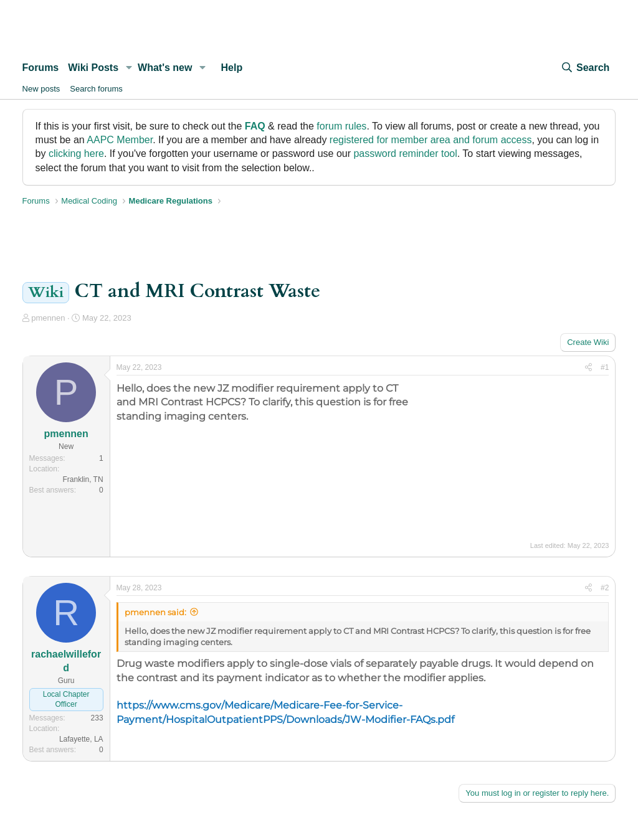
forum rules (341, 126)
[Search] (585, 68)
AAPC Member (120, 140)
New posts (41, 89)
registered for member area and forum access (431, 140)
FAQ (255, 126)
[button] (129, 68)
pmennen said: (155, 612)
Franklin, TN (83, 479)
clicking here (76, 153)
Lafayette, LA (81, 739)
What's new (165, 68)
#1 (605, 367)
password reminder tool (405, 153)
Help (232, 68)
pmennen (48, 318)
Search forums (96, 89)
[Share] (588, 368)
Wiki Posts (93, 68)
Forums (41, 68)
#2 (605, 588)
